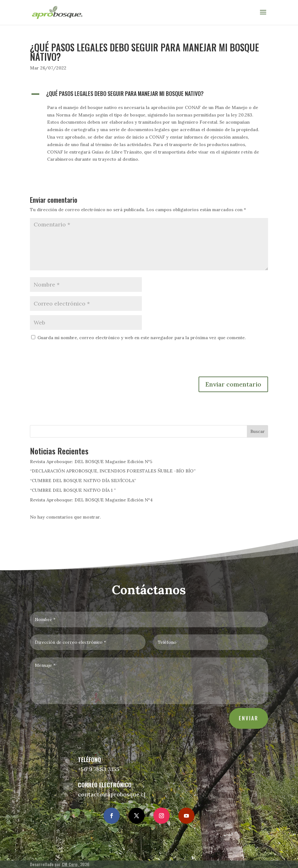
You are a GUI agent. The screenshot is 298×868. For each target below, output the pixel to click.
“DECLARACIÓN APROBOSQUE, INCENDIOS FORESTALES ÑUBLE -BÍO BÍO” (113, 471)
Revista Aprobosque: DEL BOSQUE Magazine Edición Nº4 (91, 500)
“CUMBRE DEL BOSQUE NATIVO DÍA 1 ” (73, 490)
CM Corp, (71, 864)
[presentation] (77, 361)
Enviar (244, 715)
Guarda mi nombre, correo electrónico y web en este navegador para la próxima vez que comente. (142, 338)
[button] (149, 95)
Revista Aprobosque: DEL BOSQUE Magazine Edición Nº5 (91, 462)
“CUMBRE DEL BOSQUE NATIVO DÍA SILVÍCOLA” (83, 481)
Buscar (258, 431)
